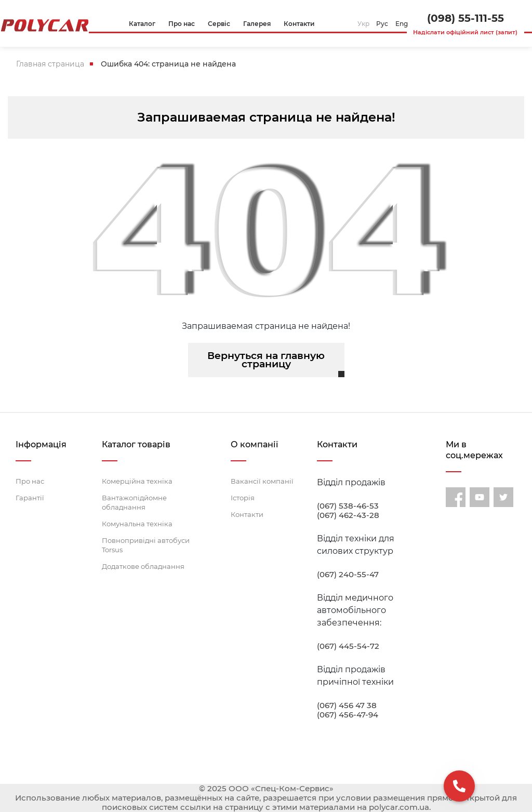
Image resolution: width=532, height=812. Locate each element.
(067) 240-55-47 (348, 575)
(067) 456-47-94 (348, 715)
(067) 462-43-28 (348, 515)
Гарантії (30, 498)
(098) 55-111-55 (465, 18)
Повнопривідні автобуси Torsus (146, 545)
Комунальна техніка (137, 524)
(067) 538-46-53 (348, 506)
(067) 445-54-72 (348, 646)
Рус (382, 24)
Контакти (247, 514)
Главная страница (50, 64)
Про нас (30, 481)
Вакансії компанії (262, 481)
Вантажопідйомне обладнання (134, 502)
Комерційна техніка (137, 481)
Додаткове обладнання (143, 566)
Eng (402, 24)
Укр (363, 24)
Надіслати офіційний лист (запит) (465, 32)
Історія (243, 498)
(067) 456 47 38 (347, 705)
